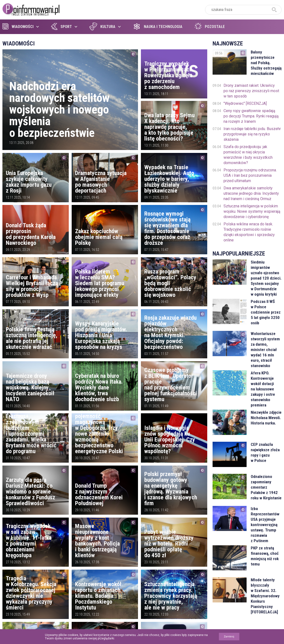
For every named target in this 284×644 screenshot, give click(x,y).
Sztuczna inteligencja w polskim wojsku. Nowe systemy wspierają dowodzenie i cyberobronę (252, 211)
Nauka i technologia (158, 27)
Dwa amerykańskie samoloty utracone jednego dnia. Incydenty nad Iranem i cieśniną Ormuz (251, 193)
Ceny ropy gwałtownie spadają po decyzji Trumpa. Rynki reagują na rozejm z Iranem (251, 116)
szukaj (274, 10)
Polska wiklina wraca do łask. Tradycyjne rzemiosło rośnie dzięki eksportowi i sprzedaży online (249, 232)
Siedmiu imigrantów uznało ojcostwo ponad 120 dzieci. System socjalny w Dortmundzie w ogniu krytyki (266, 278)
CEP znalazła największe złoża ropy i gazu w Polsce (265, 452)
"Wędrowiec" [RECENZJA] (245, 103)
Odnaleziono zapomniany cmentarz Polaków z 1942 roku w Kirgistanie (266, 487)
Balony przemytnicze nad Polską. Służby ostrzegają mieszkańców (266, 63)
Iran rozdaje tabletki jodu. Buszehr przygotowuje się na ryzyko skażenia (252, 134)
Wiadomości (18, 27)
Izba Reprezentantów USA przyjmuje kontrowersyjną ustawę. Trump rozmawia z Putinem (265, 525)
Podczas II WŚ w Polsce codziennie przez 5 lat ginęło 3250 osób (266, 312)
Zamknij (229, 637)
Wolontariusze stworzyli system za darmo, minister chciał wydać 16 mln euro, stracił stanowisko (265, 350)
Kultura (102, 27)
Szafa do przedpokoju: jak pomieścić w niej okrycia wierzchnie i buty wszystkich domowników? (248, 155)
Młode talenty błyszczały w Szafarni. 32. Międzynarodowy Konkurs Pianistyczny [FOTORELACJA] (265, 596)
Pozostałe (210, 27)
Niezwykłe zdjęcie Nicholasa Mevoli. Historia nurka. (266, 418)
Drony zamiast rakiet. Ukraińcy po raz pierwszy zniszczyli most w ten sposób (251, 91)
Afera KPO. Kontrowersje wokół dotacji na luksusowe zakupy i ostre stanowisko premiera (263, 389)
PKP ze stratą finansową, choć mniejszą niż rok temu (265, 556)
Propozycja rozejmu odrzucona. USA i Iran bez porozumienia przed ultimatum (250, 175)
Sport (61, 27)
